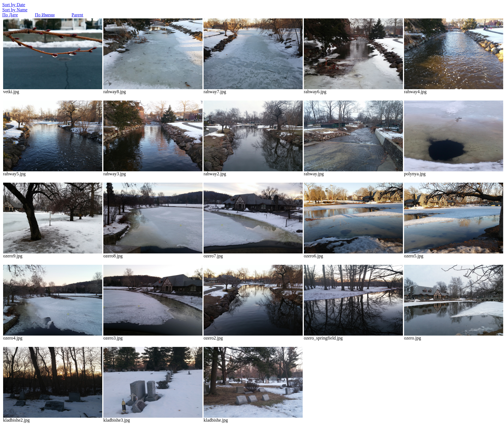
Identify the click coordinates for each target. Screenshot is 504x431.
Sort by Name (15, 10)
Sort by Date (14, 5)
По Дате (10, 15)
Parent (77, 15)
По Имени (45, 15)
